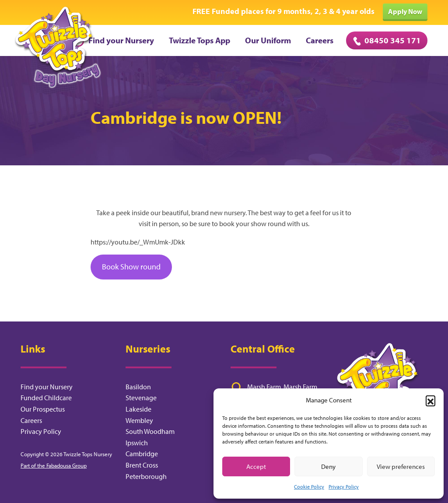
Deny (328, 466)
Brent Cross (142, 465)
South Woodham (150, 431)
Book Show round (131, 267)
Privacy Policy (344, 487)
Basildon (138, 387)
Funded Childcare (46, 398)
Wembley (139, 420)
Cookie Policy (309, 487)
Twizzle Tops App (199, 40)
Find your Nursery (113, 40)
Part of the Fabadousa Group (54, 465)
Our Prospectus (43, 409)
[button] (430, 400)
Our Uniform (268, 40)
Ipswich (137, 443)
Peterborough (146, 476)
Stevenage (141, 398)
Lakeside (138, 409)
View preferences (401, 466)
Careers (320, 40)
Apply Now (405, 11)
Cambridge (142, 454)
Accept (256, 466)
